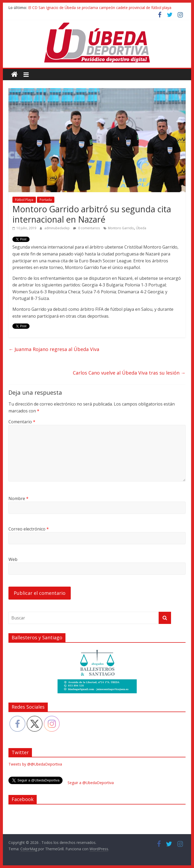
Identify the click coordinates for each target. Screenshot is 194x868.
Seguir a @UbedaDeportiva (91, 783)
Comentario (22, 422)
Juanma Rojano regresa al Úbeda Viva (54, 349)
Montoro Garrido (121, 228)
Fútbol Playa (24, 200)
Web (13, 559)
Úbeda (141, 228)
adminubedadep (57, 228)
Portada (46, 200)
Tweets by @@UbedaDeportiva (35, 764)
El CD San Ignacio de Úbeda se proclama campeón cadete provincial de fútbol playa (100, 8)
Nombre (18, 498)
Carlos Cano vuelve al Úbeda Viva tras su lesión (129, 373)
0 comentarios (86, 228)
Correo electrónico (29, 529)
